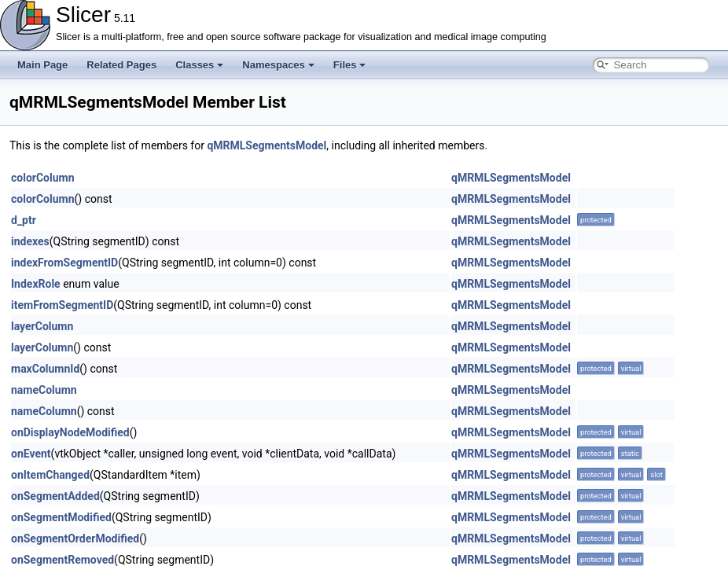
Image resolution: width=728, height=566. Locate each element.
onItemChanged (50, 475)
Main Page (42, 65)
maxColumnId (45, 369)
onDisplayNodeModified (70, 432)
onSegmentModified (61, 517)
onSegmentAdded (55, 496)
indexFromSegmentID (64, 263)
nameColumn (44, 390)
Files (350, 65)
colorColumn (43, 178)
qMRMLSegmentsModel (267, 145)
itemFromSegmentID (62, 305)
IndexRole (36, 284)
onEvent (31, 454)
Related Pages (121, 65)
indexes (30, 241)
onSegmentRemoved (63, 560)
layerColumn (42, 326)
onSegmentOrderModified (75, 538)
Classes (199, 65)
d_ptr (24, 220)
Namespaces (278, 65)
